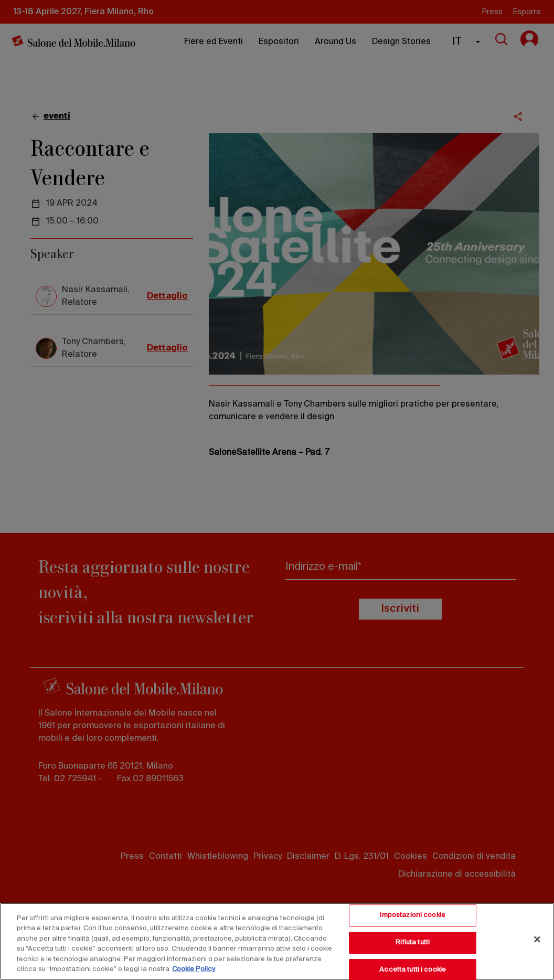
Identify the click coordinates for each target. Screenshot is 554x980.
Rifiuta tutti (413, 942)
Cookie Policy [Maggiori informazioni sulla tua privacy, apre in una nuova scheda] (194, 969)
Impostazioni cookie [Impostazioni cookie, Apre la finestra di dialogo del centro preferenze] (412, 916)
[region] (277, 941)
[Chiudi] (537, 940)
